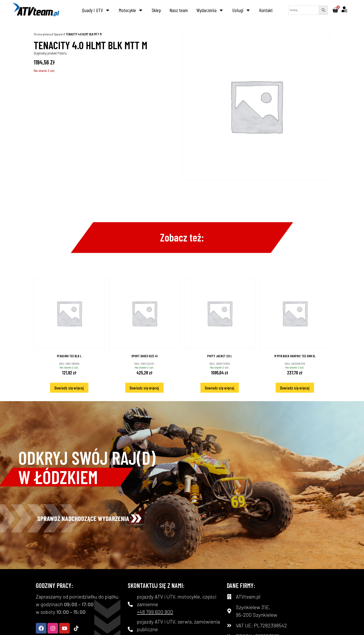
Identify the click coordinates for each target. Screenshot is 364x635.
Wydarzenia (210, 10)
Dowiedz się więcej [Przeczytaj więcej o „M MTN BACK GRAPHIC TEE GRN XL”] (295, 394)
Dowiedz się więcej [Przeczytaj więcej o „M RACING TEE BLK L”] (69, 394)
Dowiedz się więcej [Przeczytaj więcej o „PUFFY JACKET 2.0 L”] (220, 394)
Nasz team (179, 10)
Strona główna (43, 41)
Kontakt (266, 10)
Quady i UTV (96, 10)
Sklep (156, 10)
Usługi (241, 10)
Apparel (59, 41)
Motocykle (131, 10)
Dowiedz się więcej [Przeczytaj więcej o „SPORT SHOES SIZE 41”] (144, 394)
